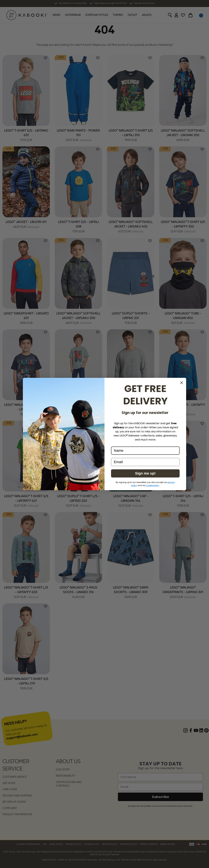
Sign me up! (145, 473)
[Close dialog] (182, 383)
